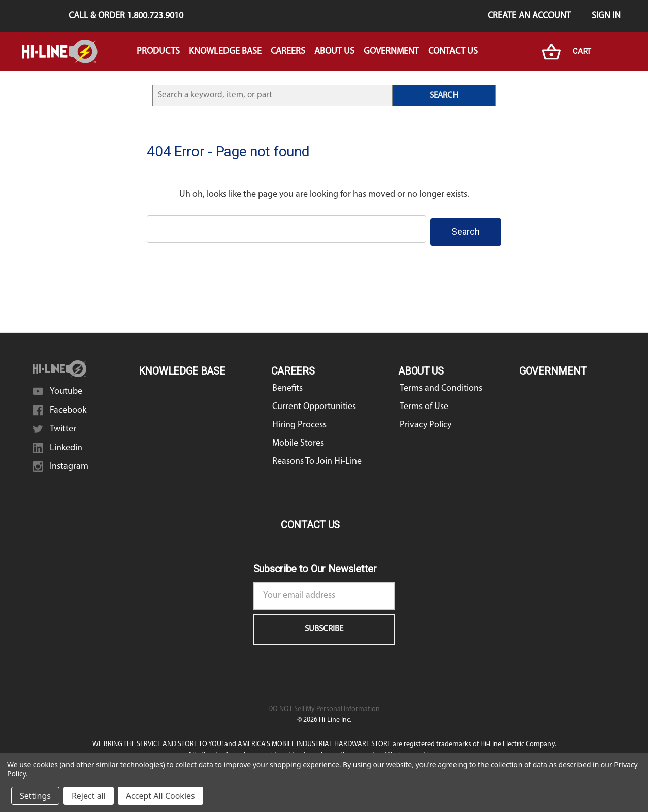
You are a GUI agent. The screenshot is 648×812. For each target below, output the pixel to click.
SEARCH (444, 96)
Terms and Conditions (441, 385)
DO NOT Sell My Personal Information (324, 706)
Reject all (89, 796)
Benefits (287, 385)
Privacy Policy (426, 422)
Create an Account (529, 16)
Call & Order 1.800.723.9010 (126, 16)
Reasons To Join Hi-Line (317, 459)
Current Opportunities (314, 404)
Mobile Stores (298, 440)
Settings (35, 796)
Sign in (606, 16)
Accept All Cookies (160, 796)
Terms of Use (424, 404)
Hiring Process (299, 422)
